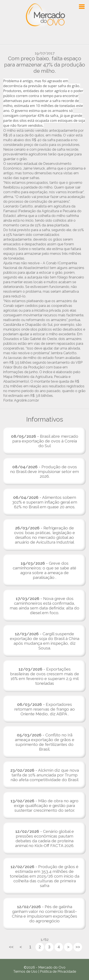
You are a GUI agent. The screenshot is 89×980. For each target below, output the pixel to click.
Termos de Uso (25, 971)
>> (78, 947)
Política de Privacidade (58, 971)
